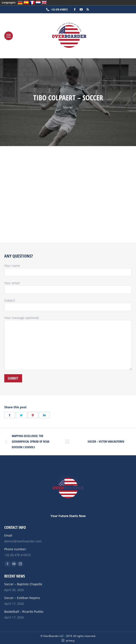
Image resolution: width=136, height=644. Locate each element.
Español (26, 3)
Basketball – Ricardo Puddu (24, 612)
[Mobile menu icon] (9, 36)
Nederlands (38, 3)
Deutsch (20, 3)
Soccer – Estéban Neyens (22, 598)
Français (32, 3)
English (44, 3)
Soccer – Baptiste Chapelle (23, 584)
